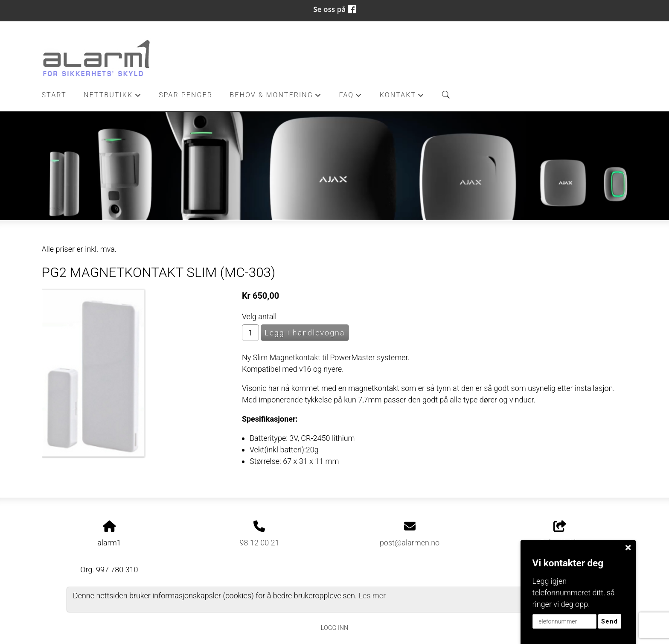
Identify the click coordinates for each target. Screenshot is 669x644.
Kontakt (402, 97)
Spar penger (186, 95)
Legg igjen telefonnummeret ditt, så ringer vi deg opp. (574, 593)
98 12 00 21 (259, 543)
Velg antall (259, 316)
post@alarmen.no (410, 543)
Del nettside (560, 534)
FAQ (350, 97)
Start (54, 95)
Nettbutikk (113, 97)
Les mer (372, 596)
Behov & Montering (276, 97)
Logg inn (334, 628)
